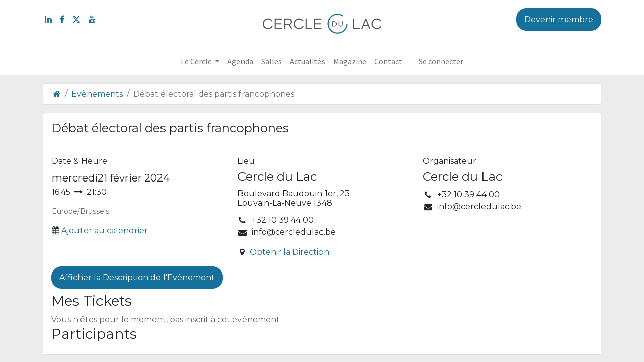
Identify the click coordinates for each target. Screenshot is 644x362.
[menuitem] (240, 61)
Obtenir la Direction (289, 252)
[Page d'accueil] (57, 94)
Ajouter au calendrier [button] (105, 231)
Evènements (97, 94)
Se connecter (441, 61)
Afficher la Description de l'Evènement (137, 277)
